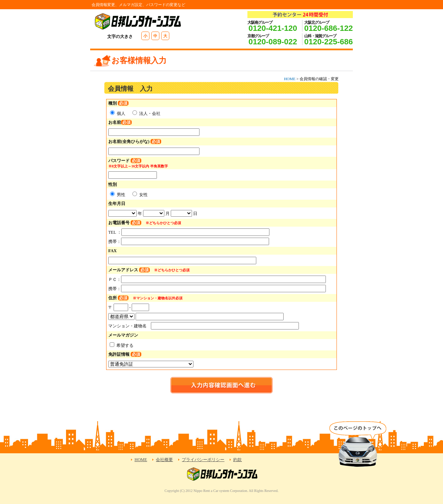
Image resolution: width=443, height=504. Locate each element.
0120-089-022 (273, 42)
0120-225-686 (329, 42)
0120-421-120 (273, 28)
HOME (290, 79)
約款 (237, 460)
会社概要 (164, 460)
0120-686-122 (329, 28)
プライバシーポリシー (203, 460)
